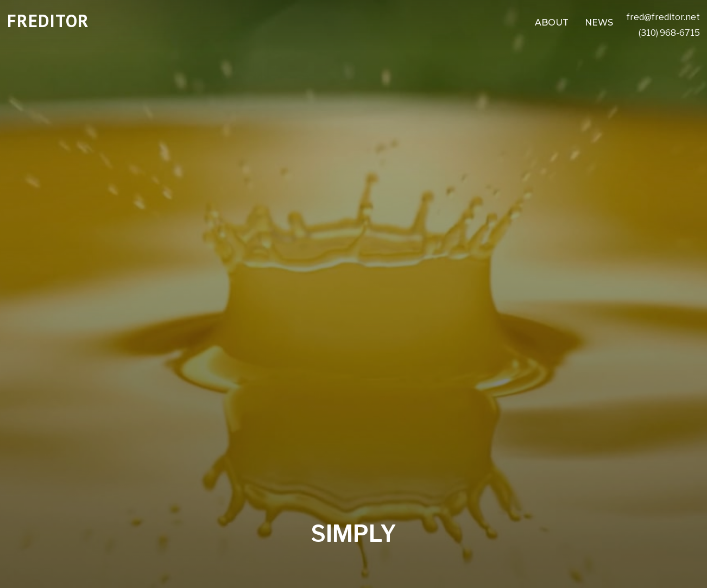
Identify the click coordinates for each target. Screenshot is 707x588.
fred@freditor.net (663, 17)
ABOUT (552, 23)
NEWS (599, 23)
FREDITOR (48, 21)
